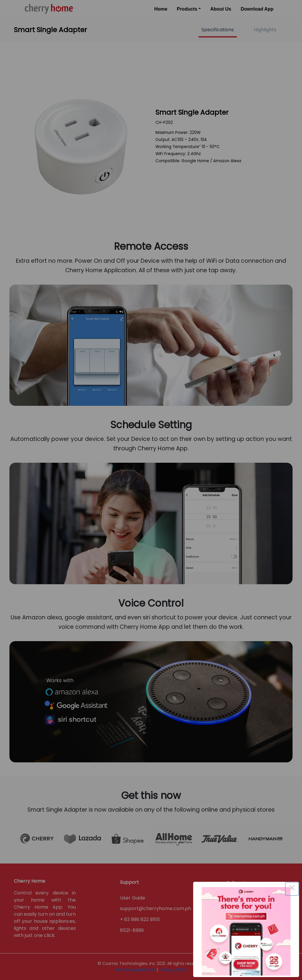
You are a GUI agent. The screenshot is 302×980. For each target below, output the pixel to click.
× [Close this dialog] (292, 889)
